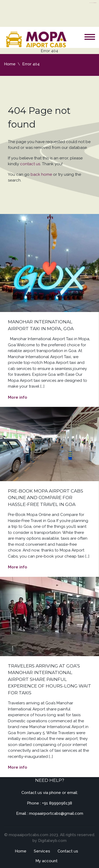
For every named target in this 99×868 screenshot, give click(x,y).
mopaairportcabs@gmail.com (56, 813)
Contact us (68, 851)
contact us (30, 164)
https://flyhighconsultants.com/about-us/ (93, 3)
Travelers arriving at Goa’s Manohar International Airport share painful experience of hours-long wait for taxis (49, 679)
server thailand (95, 3)
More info (18, 397)
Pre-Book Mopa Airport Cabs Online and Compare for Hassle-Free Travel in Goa (46, 498)
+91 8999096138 (57, 803)
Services (42, 851)
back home (41, 174)
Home (10, 64)
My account (46, 861)
